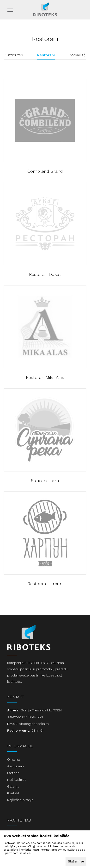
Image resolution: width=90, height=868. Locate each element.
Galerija (13, 786)
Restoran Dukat (45, 274)
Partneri (13, 773)
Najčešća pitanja (20, 800)
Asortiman (15, 766)
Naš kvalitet (17, 780)
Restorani (46, 55)
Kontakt (13, 793)
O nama (13, 759)
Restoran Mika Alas (45, 377)
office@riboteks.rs (34, 724)
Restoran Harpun (45, 584)
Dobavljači (77, 55)
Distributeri (13, 55)
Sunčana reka (45, 480)
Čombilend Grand (45, 171)
